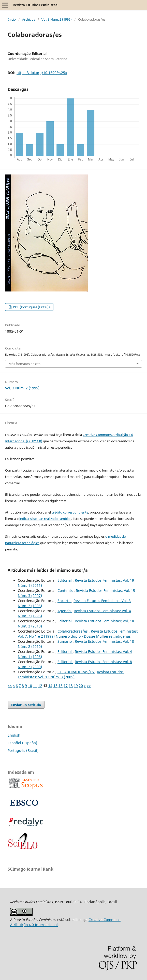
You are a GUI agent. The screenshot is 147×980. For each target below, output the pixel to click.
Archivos (29, 19)
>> (89, 686)
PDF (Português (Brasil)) (31, 307)
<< (10, 686)
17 (66, 686)
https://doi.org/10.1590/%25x (42, 73)
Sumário (65, 641)
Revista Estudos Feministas (35, 5)
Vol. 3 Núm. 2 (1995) (57, 19)
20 (81, 686)
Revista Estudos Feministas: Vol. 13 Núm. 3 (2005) (71, 674)
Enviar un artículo (26, 705)
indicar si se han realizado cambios (45, 519)
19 (76, 686)
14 (50, 686)
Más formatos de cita (25, 364)
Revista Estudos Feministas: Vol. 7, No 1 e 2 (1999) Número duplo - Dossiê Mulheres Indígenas (78, 634)
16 (61, 686)
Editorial (65, 580)
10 (30, 686)
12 (40, 686)
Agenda (65, 611)
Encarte (64, 601)
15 (55, 686)
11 (35, 686)
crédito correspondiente (70, 512)
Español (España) (22, 743)
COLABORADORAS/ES (76, 672)
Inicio (12, 19)
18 (71, 686)
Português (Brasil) (23, 750)
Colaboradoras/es (73, 631)
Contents (66, 590)
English (14, 735)
